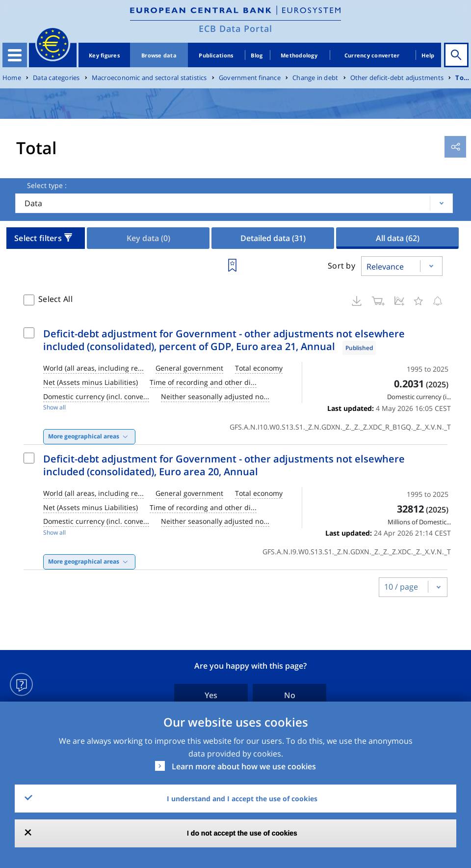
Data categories (56, 78)
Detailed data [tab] (273, 238)
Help (428, 55)
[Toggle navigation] (15, 55)
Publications (216, 55)
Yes (211, 695)
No (290, 695)
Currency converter (372, 55)
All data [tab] (398, 238)
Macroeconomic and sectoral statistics (149, 78)
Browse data (159, 55)
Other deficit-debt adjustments (397, 78)
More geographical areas (84, 436)
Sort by (341, 266)
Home (12, 78)
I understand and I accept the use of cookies (242, 799)
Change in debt (315, 78)
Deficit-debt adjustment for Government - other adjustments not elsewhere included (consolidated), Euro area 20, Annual (224, 465)
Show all (54, 407)
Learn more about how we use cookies (244, 766)
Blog (257, 55)
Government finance (250, 78)
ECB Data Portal (235, 28)
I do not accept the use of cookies (242, 833)
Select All (55, 299)
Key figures (104, 55)
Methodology (299, 55)
